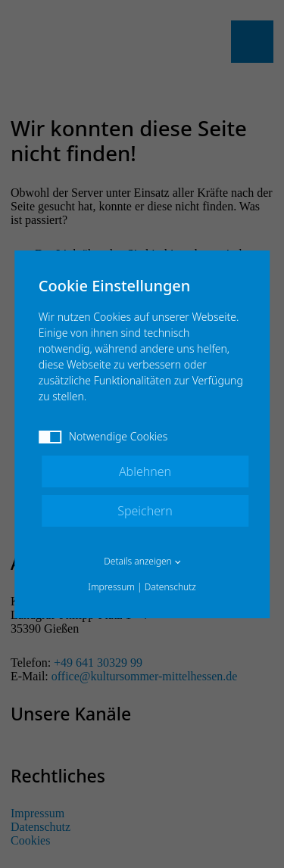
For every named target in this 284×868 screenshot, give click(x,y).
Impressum (111, 587)
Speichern (145, 511)
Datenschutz (170, 587)
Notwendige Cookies (103, 436)
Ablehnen (145, 471)
